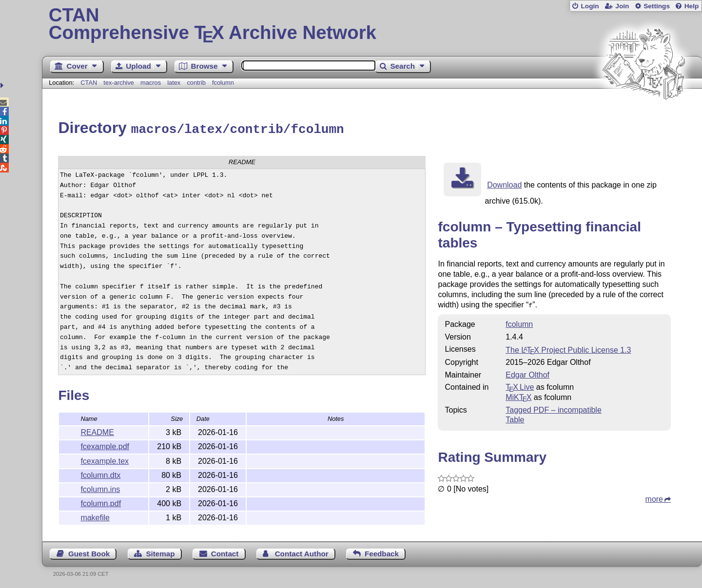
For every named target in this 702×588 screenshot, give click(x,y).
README (97, 431)
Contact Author (302, 552)
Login (590, 6)
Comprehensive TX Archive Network (372, 24)
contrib (196, 83)
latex (174, 83)
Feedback (382, 552)
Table (515, 417)
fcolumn (223, 83)
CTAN (89, 83)
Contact (225, 552)
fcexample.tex (105, 460)
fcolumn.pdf (101, 502)
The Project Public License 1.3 (568, 348)
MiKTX (518, 395)
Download (504, 183)
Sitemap (160, 552)
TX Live (520, 385)
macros (151, 83)
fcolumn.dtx (100, 474)
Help (692, 6)
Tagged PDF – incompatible (554, 408)
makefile (95, 516)
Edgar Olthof (527, 372)
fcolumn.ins (100, 488)
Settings (657, 6)
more (654, 497)
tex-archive (119, 83)
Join (622, 6)
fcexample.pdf (105, 445)
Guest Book (89, 552)
